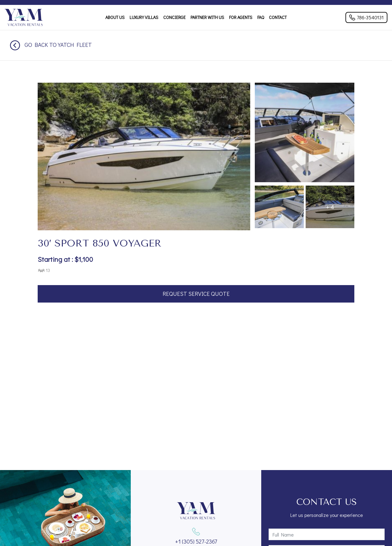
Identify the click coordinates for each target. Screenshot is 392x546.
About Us (115, 17)
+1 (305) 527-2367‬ (196, 541)
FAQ (261, 17)
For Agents (241, 17)
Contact (278, 17)
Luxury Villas (144, 17)
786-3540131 (366, 17)
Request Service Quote (196, 294)
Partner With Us (207, 17)
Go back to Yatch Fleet (51, 45)
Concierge (174, 17)
